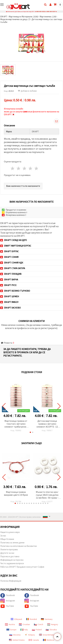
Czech (39, 624)
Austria (10, 624)
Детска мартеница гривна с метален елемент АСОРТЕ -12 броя (47, 424)
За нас (3, 536)
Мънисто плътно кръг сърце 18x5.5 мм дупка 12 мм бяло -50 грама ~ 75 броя (47, 495)
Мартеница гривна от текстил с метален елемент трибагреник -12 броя (16, 424)
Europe (11, 630)
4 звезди (30, 168)
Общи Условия (7, 539)
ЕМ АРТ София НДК (12, 263)
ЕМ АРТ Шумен (10, 296)
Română (32, 619)
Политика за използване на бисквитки (19, 546)
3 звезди (25, 168)
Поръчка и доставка (10, 556)
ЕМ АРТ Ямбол (9, 302)
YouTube (7, 606)
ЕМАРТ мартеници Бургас (16, 246)
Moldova (49, 640)
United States (17, 640)
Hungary (53, 624)
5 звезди (36, 168)
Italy (24, 630)
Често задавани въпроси (12, 563)
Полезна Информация (11, 581)
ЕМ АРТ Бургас (10, 251)
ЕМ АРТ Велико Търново (15, 291)
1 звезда (13, 168)
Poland (37, 630)
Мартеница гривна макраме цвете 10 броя (16, 493)
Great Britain (46, 635)
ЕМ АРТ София (9, 257)
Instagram (8, 601)
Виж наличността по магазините (23, 186)
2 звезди (19, 168)
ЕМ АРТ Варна (9, 280)
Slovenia (15, 635)
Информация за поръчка (12, 560)
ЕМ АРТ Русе (8, 285)
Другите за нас (7, 553)
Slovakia (51, 630)
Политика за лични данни (12, 543)
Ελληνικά (16, 619)
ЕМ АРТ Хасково (11, 308)
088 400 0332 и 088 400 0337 (46, 11)
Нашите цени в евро (10, 532)
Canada (34, 640)
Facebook (8, 595)
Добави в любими (27, 91)
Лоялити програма (9, 549)
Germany (47, 619)
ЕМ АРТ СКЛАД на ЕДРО (14, 240)
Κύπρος (30, 635)
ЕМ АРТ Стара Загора (13, 268)
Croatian (24, 624)
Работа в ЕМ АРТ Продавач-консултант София (22, 567)
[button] (30, 432)
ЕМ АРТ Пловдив (11, 274)
